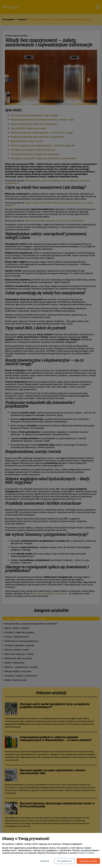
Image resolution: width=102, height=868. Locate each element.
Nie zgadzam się (64, 861)
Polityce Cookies (86, 853)
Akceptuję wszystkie (88, 861)
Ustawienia (45, 861)
